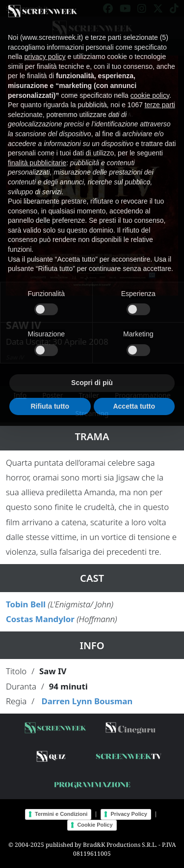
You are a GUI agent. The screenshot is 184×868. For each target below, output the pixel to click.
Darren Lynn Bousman (87, 701)
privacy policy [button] (45, 48)
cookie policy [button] (150, 86)
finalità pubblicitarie (37, 154)
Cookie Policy (95, 825)
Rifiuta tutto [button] (50, 397)
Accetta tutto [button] (134, 397)
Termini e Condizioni (61, 814)
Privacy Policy (129, 814)
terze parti (160, 96)
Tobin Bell (26, 604)
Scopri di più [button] (92, 374)
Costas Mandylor (40, 619)
